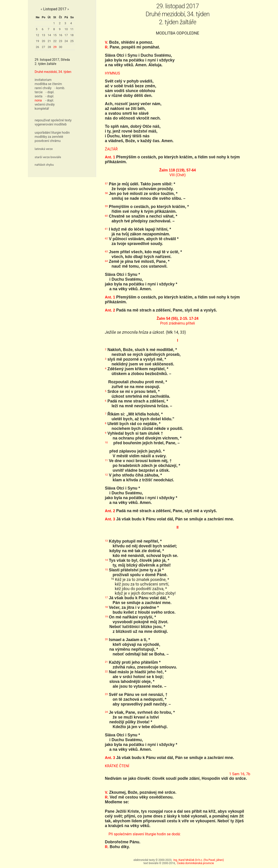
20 (43, 41)
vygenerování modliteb (51, 124)
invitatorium (43, 80)
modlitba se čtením (48, 84)
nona (38, 100)
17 (66, 35)
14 (49, 35)
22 (55, 41)
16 (61, 35)
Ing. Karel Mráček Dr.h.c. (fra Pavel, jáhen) (198, 860)
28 (49, 47)
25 (72, 41)
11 (72, 29)
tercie (39, 92)
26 (38, 47)
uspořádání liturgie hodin (52, 133)
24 (66, 41)
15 (55, 35)
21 (49, 41)
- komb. (60, 88)
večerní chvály (45, 104)
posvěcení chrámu (48, 141)
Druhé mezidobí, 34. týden (53, 72)
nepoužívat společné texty (53, 120)
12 (38, 35)
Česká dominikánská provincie (195, 863)
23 (61, 41)
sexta (39, 96)
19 (38, 41)
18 (72, 35)
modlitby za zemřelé (49, 137)
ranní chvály (43, 88)
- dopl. (50, 92)
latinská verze (44, 149)
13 (43, 35)
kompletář (42, 109)
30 (61, 47)
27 (43, 47)
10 (66, 29)
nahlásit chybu (44, 165)
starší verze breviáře (48, 157)
